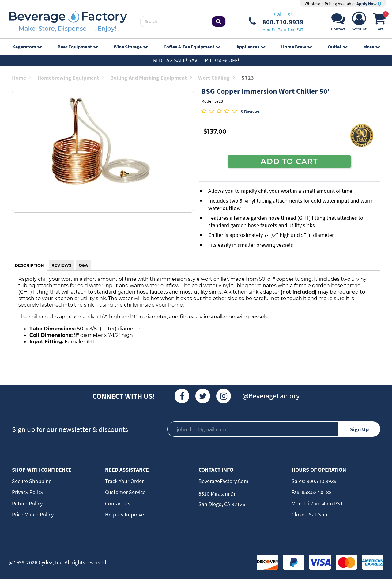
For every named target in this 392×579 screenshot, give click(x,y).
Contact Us (118, 503)
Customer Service (125, 492)
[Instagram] (224, 396)
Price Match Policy (33, 514)
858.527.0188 (316, 492)
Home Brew (296, 47)
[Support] (338, 23)
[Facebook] (182, 396)
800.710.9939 (321, 481)
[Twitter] (203, 396)
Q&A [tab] (83, 265)
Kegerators (27, 47)
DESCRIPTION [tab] (29, 265)
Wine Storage (131, 47)
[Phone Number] (276, 21)
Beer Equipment (78, 47)
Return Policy (27, 503)
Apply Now (369, 4)
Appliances (251, 47)
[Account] (359, 23)
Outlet (337, 47)
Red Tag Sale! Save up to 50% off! (196, 60)
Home (22, 78)
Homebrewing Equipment (71, 78)
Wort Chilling (217, 78)
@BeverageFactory (271, 396)
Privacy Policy (28, 492)
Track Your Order (124, 481)
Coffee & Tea (192, 47)
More (371, 47)
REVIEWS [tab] (61, 265)
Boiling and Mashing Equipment (151, 78)
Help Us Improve (124, 514)
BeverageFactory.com (223, 481)
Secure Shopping (32, 481)
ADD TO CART (289, 161)
